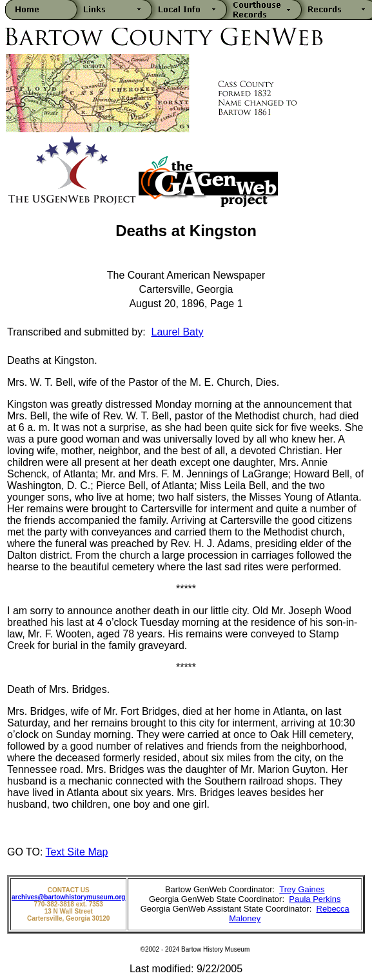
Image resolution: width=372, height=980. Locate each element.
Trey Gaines (302, 889)
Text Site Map (77, 852)
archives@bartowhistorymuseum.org (68, 897)
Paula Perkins (315, 899)
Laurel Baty (178, 332)
